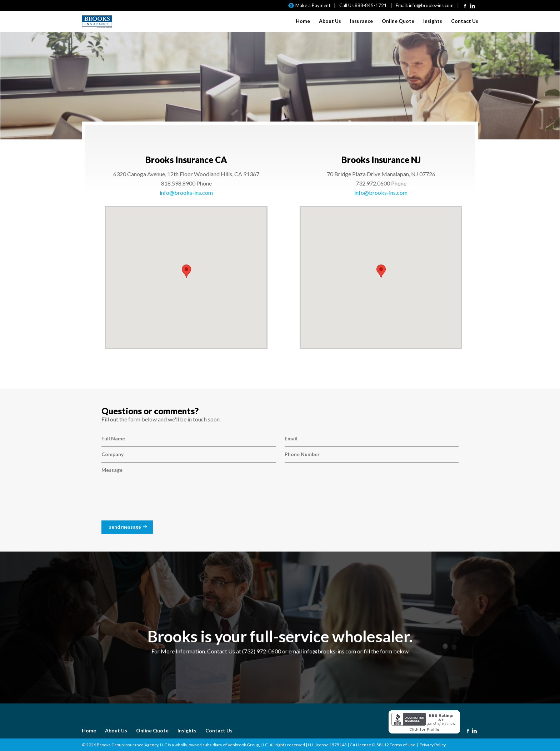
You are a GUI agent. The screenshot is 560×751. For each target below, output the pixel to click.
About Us (330, 21)
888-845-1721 (371, 5)
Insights (433, 21)
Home (303, 21)
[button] (186, 271)
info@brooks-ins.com (431, 5)
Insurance (361, 21)
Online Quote (398, 21)
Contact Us (465, 21)
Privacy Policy (433, 745)
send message (125, 527)
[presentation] (156, 501)
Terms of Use (402, 745)
